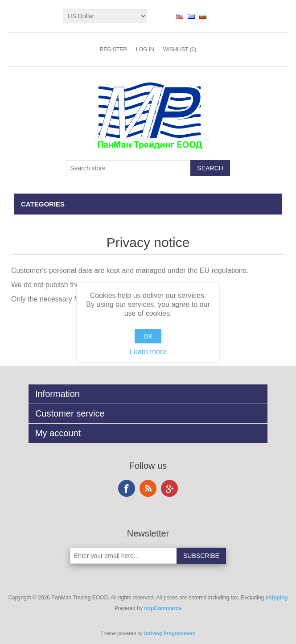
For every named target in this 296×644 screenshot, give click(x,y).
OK (148, 336)
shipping (277, 598)
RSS (148, 488)
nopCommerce (163, 608)
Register (113, 50)
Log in (145, 50)
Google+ (169, 488)
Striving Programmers (170, 633)
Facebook (127, 488)
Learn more (148, 352)
